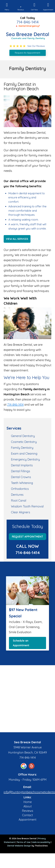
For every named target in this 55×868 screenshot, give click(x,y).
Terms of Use (24, 842)
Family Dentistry (22, 448)
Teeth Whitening (22, 483)
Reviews (28, 811)
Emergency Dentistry (25, 459)
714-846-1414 (27, 22)
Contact (27, 815)
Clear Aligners (21, 512)
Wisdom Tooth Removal (27, 506)
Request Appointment (27, 537)
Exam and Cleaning (24, 454)
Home (28, 802)
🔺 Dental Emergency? (27, 26)
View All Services (17, 239)
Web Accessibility (41, 842)
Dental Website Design (19, 846)
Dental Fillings (21, 471)
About (28, 806)
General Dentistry (23, 436)
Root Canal (19, 500)
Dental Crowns (21, 477)
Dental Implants (22, 465)
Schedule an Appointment (21, 643)
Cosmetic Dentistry (24, 442)
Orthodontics (20, 489)
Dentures (17, 495)
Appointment (27, 820)
